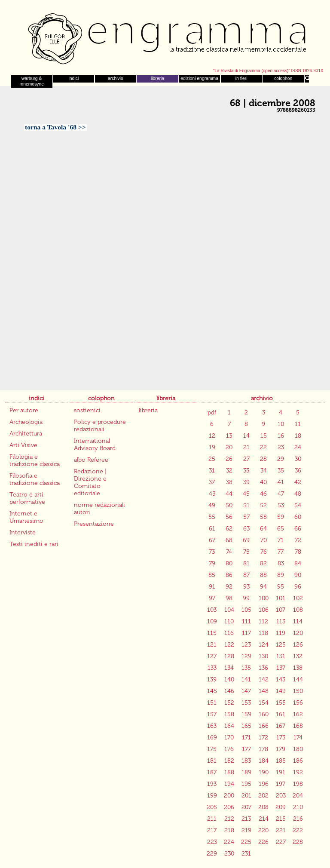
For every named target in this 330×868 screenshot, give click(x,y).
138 (298, 668)
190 (264, 772)
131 (281, 656)
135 (246, 668)
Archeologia (26, 422)
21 (246, 447)
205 (212, 807)
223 (212, 842)
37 (212, 482)
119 (281, 633)
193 (212, 784)
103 (212, 610)
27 (246, 459)
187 (212, 772)
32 (229, 471)
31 (212, 471)
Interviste (23, 532)
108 (298, 610)
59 (281, 517)
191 (281, 772)
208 (263, 807)
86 (229, 575)
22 (263, 447)
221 (281, 830)
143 (281, 679)
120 (298, 633)
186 (298, 761)
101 (281, 598)
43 (212, 494)
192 (298, 772)
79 (212, 563)
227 (281, 842)
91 (212, 587)
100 (264, 598)
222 (298, 830)
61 (212, 529)
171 (246, 738)
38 (229, 482)
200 (229, 796)
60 (298, 517)
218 (229, 830)
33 (246, 471)
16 (281, 436)
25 (212, 459)
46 (263, 494)
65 (281, 529)
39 (246, 482)
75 (246, 552)
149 (281, 691)
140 (229, 679)
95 (281, 587)
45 (246, 494)
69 (246, 540)
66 (298, 529)
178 (263, 749)
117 (246, 633)
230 (229, 854)
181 (212, 761)
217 (212, 830)
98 (229, 598)
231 (246, 854)
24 (298, 447)
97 (212, 598)
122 (229, 645)
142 (264, 679)
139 (212, 679)
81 (246, 563)
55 (212, 517)
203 (281, 796)
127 (212, 656)
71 (281, 540)
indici (74, 78)
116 (229, 633)
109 (212, 621)
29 (281, 459)
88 (263, 575)
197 (281, 784)
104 (229, 610)
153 (246, 703)
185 (281, 761)
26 (229, 459)
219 (246, 830)
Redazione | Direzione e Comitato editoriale (90, 482)
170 (229, 738)
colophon (283, 78)
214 (264, 819)
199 (212, 796)
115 (212, 633)
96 (298, 587)
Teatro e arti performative (27, 498)
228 (298, 842)
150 (298, 691)
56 (229, 517)
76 (264, 552)
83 (281, 563)
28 (263, 459)
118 (263, 633)
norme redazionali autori (99, 509)
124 (264, 645)
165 (246, 726)
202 (263, 796)
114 (298, 621)
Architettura (26, 434)
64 (263, 529)
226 (263, 842)
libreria (157, 78)
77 (281, 552)
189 (246, 772)
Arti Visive (23, 445)
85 (212, 575)
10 (281, 424)
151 (212, 703)
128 (229, 656)
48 (298, 494)
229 (212, 854)
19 (212, 447)
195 (246, 784)
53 (281, 505)
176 (229, 749)
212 (229, 819)
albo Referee (91, 460)
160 (264, 714)
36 (298, 471)
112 (263, 621)
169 (212, 738)
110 (229, 621)
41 (281, 482)
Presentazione (94, 524)
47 (281, 494)
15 (264, 436)
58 (263, 517)
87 (246, 575)
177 (246, 749)
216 (298, 819)
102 (298, 598)
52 (263, 505)
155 (281, 703)
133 (212, 668)
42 (298, 482)
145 (212, 691)
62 (229, 529)
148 (264, 691)
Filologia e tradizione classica (35, 460)
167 (281, 726)
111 (246, 621)
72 (298, 540)
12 (212, 436)
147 (246, 691)
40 (263, 482)
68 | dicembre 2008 (273, 103)
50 (229, 505)
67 (212, 540)
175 (212, 749)
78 (298, 552)
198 (298, 784)
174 (298, 738)
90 (298, 575)
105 (246, 610)
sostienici (87, 410)
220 (263, 830)
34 (264, 471)
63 (246, 529)
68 (229, 540)
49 (212, 505)
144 (298, 679)
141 (246, 679)
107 (281, 610)
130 (263, 656)
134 (229, 668)
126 (298, 645)
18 (298, 436)
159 (246, 714)
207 (246, 807)
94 (263, 587)
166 (264, 726)
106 (264, 610)
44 (229, 494)
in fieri (241, 78)
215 (281, 819)
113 (281, 621)
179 (281, 749)
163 (212, 726)
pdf (212, 413)
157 (212, 714)
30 (298, 459)
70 (264, 540)
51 (246, 505)
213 (246, 819)
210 (298, 807)
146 (229, 691)
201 (246, 796)
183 (246, 761)
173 (281, 738)
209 (281, 807)
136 (263, 668)
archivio (116, 78)
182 (229, 761)
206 (229, 807)
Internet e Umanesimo (26, 517)
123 (246, 645)
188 (229, 772)
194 (229, 784)
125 (281, 645)
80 (229, 563)
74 (229, 552)
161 (281, 714)
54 (298, 505)
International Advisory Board (95, 445)
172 (263, 738)
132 (298, 656)
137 (281, 668)
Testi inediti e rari (34, 544)
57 (246, 517)
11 (298, 424)
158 (229, 714)
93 (246, 587)
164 (229, 726)
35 (281, 471)
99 (246, 598)
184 (264, 761)
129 (246, 656)
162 (298, 714)
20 (229, 447)
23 (281, 447)
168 (298, 726)
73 (212, 552)
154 (264, 703)
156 (298, 703)
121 (212, 645)
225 (246, 842)
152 (229, 703)
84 (298, 563)
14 (246, 436)
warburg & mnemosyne (32, 81)
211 (212, 819)
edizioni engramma (199, 78)
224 (229, 842)
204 (298, 796)
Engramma (165, 37)
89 (281, 575)
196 (264, 784)
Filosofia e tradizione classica (35, 479)
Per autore (24, 410)
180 (298, 749)
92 (229, 587)
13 (229, 436)
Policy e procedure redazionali (100, 426)
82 (263, 563)
